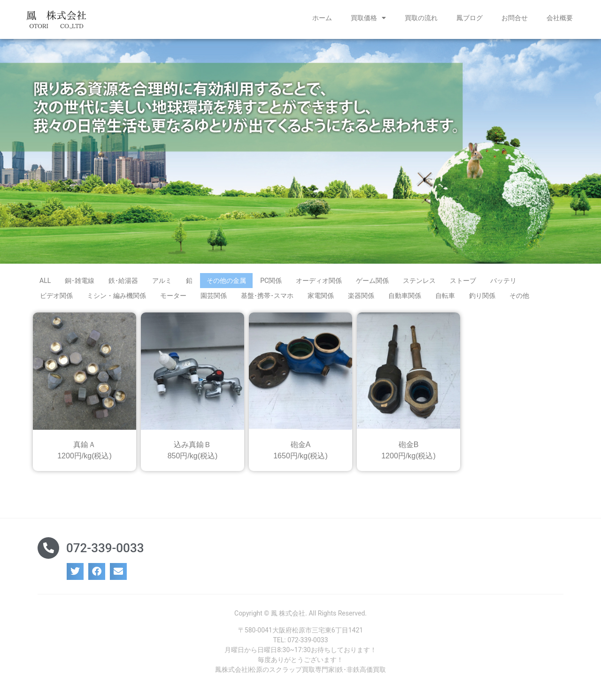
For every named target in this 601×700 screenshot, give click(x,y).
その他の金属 (226, 281)
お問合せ (515, 18)
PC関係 (271, 281)
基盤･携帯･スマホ (267, 296)
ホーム (322, 18)
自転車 (445, 296)
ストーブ (463, 281)
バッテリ (503, 281)
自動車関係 (405, 296)
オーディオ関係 (319, 281)
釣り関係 (482, 296)
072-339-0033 (105, 548)
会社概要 (560, 18)
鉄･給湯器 (123, 281)
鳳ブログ (470, 18)
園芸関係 (214, 296)
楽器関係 (361, 296)
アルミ (162, 281)
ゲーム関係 (372, 281)
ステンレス (419, 281)
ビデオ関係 (56, 296)
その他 (519, 296)
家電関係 (321, 296)
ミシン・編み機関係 (116, 296)
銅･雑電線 (80, 281)
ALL (45, 281)
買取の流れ (421, 18)
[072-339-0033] (48, 548)
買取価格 (368, 18)
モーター (173, 296)
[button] (75, 571)
